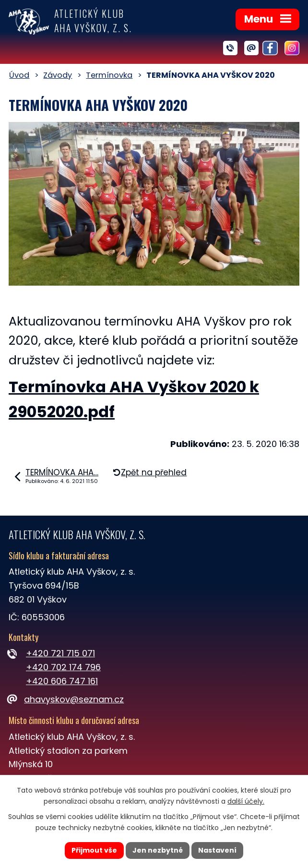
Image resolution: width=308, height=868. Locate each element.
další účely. (246, 801)
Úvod (19, 75)
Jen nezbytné (158, 850)
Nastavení (217, 850)
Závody (58, 75)
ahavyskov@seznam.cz (66, 699)
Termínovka (109, 75)
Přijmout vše (94, 850)
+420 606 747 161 (62, 681)
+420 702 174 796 (63, 667)
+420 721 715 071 (60, 653)
